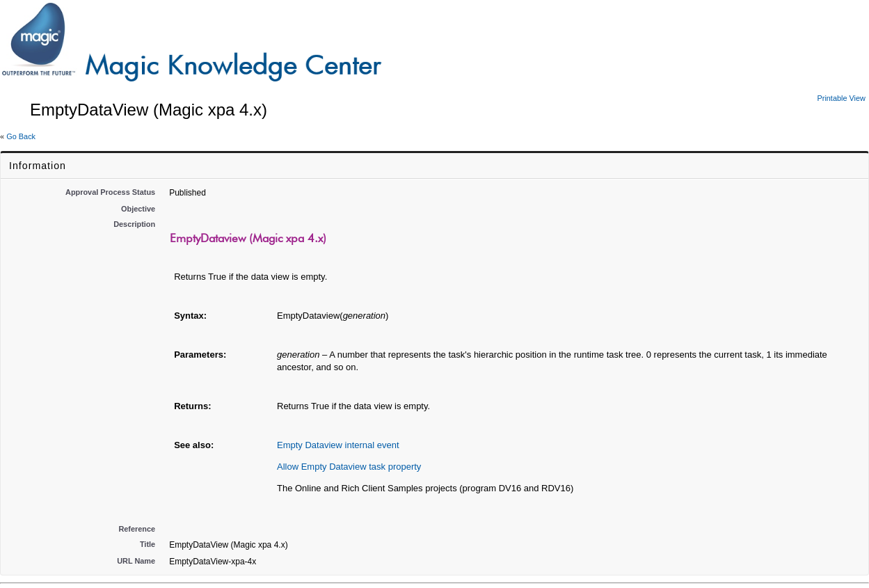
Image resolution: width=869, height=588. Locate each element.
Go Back (21, 136)
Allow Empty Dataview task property (349, 467)
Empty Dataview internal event (338, 445)
